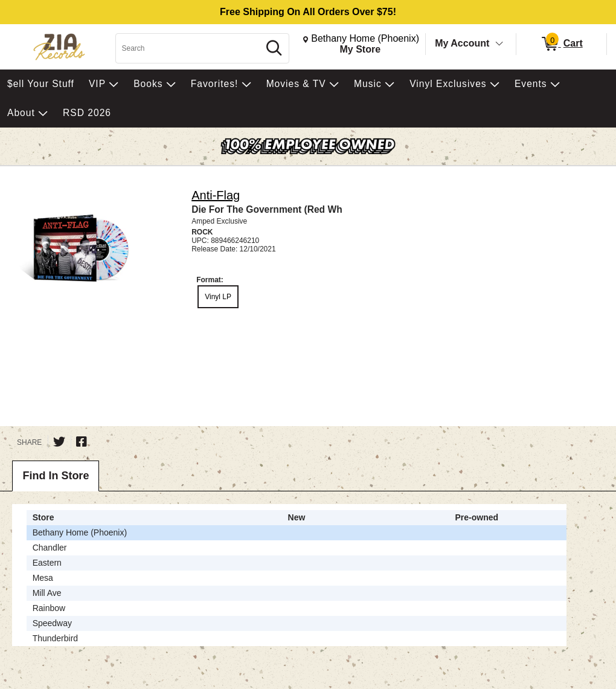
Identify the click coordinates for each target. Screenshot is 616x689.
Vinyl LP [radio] (218, 297)
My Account (462, 43)
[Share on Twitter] (59, 442)
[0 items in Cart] (561, 44)
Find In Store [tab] (56, 476)
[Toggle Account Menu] (499, 44)
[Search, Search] (189, 48)
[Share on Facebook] (82, 442)
